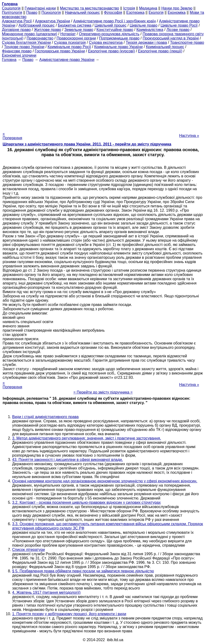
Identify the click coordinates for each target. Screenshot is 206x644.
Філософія (113, 12)
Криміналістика (150, 30)
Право (32, 12)
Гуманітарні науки (40, 8)
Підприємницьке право (119, 38)
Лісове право (178, 30)
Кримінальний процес (165, 47)
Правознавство (40, 38)
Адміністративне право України (67, 60)
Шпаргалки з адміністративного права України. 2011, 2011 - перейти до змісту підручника (87, 144)
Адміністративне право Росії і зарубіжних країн (114, 21)
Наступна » (189, 136)
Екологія (156, 12)
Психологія (51, 12)
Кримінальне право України (118, 47)
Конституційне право (115, 30)
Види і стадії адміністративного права (45, 417)
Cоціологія (11, 8)
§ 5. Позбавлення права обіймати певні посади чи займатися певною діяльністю (83, 571)
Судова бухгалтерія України (26, 42)
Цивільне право (143, 25)
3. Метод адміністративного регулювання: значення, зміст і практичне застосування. (87, 438)
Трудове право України (24, 47)
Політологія (12, 12)
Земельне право (79, 30)
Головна (9, 60)
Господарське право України (60, 51)
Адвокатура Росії (17, 21)
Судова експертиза (106, 42)
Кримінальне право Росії (69, 47)
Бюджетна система (75, 25)
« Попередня (12, 136)
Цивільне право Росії (179, 25)
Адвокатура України (53, 21)
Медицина (148, 8)
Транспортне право (187, 42)
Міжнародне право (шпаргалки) (30, 34)
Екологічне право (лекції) (160, 51)
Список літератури (28, 550)
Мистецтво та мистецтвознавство (90, 8)
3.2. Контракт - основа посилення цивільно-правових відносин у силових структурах (86, 502)
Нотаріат (68, 34)
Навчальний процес (83, 12)
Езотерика (135, 12)
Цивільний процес (111, 25)
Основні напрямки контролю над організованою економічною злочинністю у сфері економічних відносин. (105, 481)
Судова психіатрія (70, 42)
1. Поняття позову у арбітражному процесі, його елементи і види (69, 614)
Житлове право (47, 30)
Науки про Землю (177, 8)
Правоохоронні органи (76, 38)
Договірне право (16, 30)
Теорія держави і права (146, 42)
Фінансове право (17, 51)
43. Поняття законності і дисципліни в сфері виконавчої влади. (68, 460)
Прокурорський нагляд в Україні (171, 38)
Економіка (177, 12)
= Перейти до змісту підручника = (103, 392)
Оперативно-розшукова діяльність (109, 34)
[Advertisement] (103, 95)
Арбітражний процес (37, 25)
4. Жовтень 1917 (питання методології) (46, 592)
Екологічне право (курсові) (112, 51)
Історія (129, 8)
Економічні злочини (19, 55)
